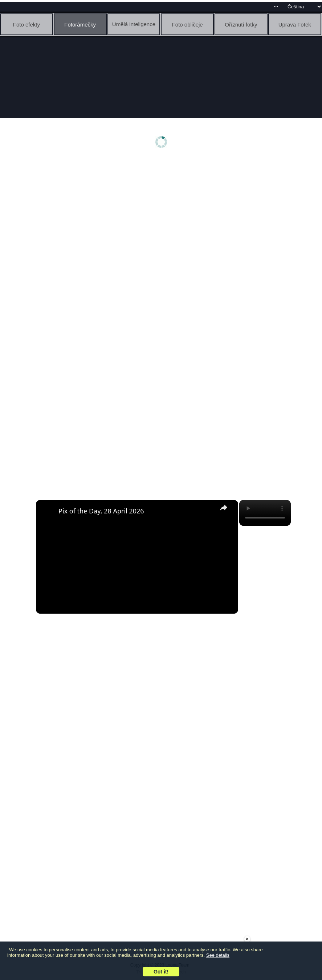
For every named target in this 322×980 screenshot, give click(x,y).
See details (218, 955)
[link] (48, 512)
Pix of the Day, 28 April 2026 (101, 511)
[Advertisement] (163, 217)
